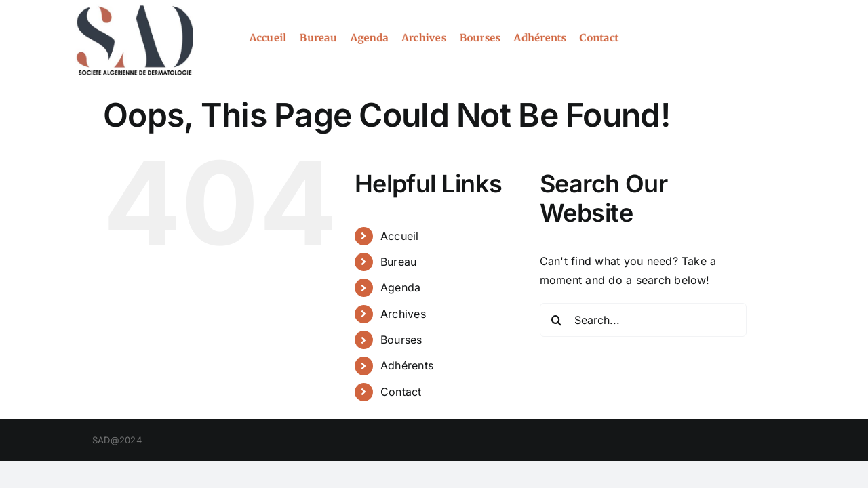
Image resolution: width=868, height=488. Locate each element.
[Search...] (643, 320)
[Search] (557, 320)
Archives (403, 314)
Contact (401, 392)
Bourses (401, 340)
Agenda (400, 287)
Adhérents (407, 365)
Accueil (400, 236)
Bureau (398, 262)
